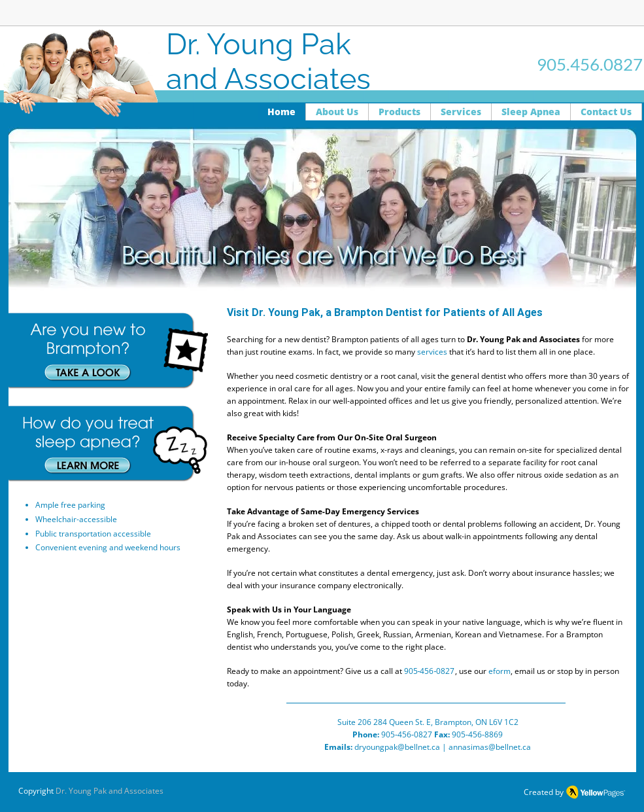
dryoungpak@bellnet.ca (397, 747)
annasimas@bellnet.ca (490, 747)
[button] (322, 209)
